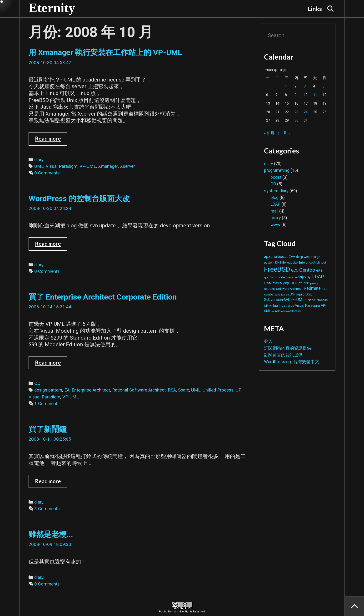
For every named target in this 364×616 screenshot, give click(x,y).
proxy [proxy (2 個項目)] (314, 283)
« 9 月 (269, 133)
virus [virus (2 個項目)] (291, 306)
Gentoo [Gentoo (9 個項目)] (307, 270)
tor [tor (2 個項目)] (293, 300)
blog (274, 197)
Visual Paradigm (62, 166)
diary (39, 160)
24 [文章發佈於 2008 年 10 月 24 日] (306, 112)
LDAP (275, 204)
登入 (268, 341)
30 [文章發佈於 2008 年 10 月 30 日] (296, 120)
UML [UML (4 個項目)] (300, 300)
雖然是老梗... (51, 534)
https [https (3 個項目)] (302, 277)
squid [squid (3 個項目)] (300, 294)
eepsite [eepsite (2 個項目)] (292, 262)
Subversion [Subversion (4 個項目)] (273, 300)
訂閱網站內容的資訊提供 (288, 348)
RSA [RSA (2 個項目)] (325, 289)
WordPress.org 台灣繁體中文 (292, 362)
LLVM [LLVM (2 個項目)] (268, 283)
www (275, 225)
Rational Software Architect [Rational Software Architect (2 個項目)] (283, 289)
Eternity (52, 8)
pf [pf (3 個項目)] (300, 283)
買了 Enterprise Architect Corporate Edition (103, 297)
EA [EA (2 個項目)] (284, 262)
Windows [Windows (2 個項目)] (278, 311)
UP (238, 390)
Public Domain (169, 612)
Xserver (127, 166)
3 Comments (47, 509)
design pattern (48, 390)
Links (315, 9)
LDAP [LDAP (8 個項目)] (318, 277)
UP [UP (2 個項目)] (266, 306)
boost (276, 177)
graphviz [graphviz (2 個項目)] (270, 277)
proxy (276, 218)
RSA (172, 390)
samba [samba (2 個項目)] (269, 294)
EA (67, 390)
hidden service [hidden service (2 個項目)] (287, 277)
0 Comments (47, 173)
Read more (51, 140)
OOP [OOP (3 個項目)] (294, 283)
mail (274, 211)
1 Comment (46, 404)
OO (37, 383)
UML (39, 166)
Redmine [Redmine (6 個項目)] (312, 288)
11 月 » (284, 133)
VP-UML (88, 166)
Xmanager (108, 166)
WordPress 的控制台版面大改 (79, 199)
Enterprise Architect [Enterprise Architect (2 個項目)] (312, 262)
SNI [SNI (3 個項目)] (292, 294)
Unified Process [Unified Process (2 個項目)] (317, 300)
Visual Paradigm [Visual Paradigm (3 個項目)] (307, 305)
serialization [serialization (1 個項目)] (282, 295)
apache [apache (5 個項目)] (270, 256)
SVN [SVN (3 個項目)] (287, 300)
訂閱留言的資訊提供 (283, 355)
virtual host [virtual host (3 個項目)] (278, 305)
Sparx (184, 390)
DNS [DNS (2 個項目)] (278, 262)
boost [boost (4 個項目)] (283, 257)
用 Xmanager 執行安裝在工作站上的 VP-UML (105, 52)
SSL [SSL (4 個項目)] (309, 294)
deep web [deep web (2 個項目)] (303, 257)
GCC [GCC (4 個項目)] (295, 270)
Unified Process (218, 390)
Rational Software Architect (139, 390)
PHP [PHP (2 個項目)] (306, 283)
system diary (276, 191)
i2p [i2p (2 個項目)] (309, 277)
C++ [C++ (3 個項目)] (292, 257)
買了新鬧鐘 (48, 429)
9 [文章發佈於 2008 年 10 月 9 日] (295, 95)
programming (277, 170)
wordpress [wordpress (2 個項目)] (293, 311)
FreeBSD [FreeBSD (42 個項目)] (277, 269)
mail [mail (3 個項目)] (276, 283)
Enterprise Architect (91, 390)
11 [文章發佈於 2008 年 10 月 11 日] (315, 95)
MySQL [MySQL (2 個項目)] (285, 283)
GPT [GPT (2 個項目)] (319, 271)
